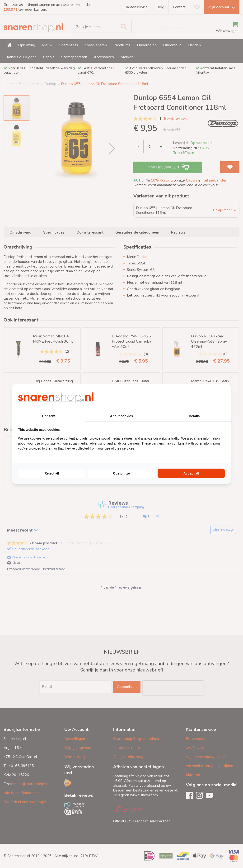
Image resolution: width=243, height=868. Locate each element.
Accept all (191, 473)
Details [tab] (194, 416)
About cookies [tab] (121, 416)
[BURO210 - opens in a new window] (207, 398)
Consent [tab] (49, 416)
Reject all (52, 473)
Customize (122, 473)
